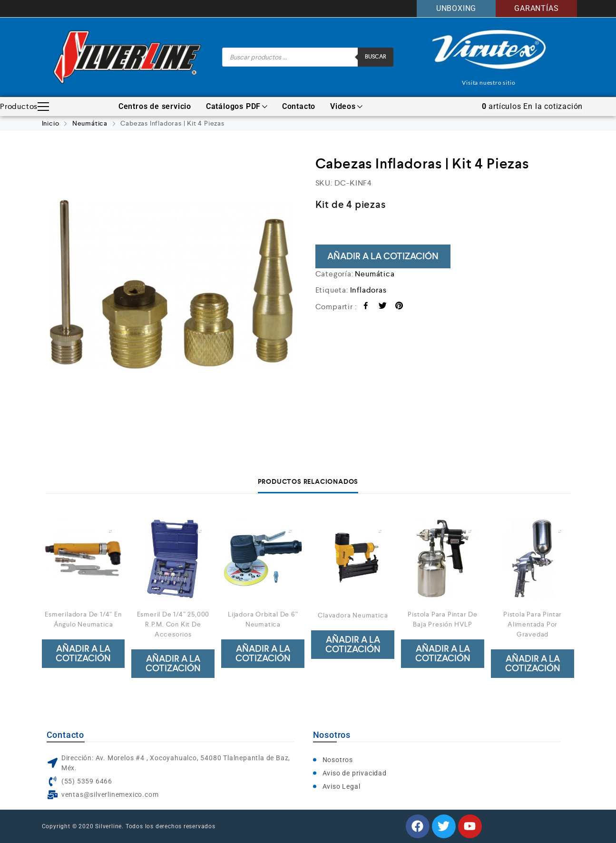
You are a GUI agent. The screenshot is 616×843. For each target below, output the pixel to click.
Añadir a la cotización (383, 256)
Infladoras (368, 290)
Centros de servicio (155, 106)
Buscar (376, 57)
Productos (24, 107)
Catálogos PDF (237, 106)
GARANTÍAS (536, 8)
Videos (346, 106)
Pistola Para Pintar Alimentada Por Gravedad (533, 624)
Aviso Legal (342, 786)
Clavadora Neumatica (353, 615)
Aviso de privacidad (355, 773)
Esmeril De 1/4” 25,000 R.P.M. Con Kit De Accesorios (173, 624)
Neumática (90, 123)
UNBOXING (456, 8)
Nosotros (338, 760)
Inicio (51, 123)
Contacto (299, 106)
